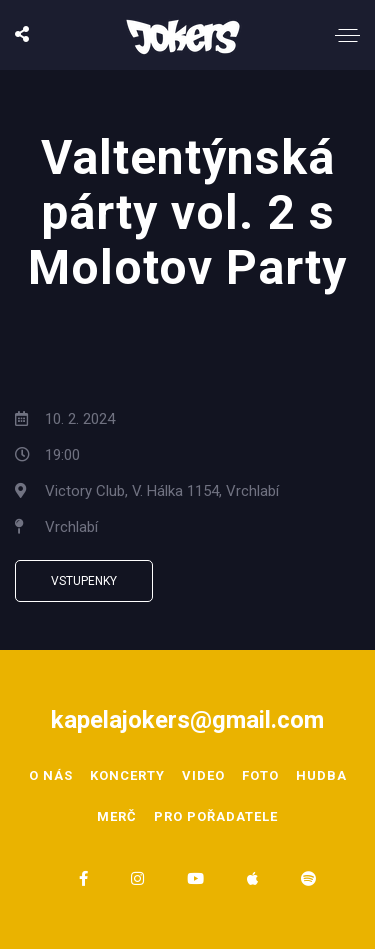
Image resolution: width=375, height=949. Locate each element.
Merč (117, 816)
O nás (51, 775)
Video (203, 775)
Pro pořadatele (216, 816)
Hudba (321, 775)
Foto (260, 775)
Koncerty (127, 775)
